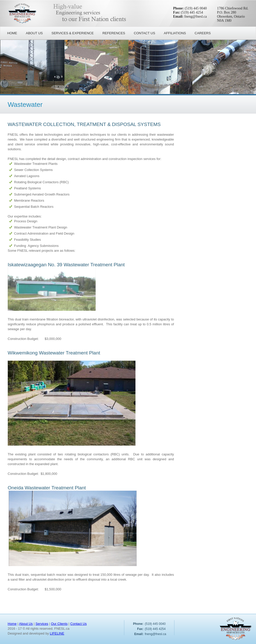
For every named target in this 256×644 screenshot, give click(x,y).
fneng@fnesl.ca (196, 16)
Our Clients (59, 624)
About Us (26, 624)
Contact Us (79, 624)
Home (12, 624)
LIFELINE (57, 633)
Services (42, 624)
